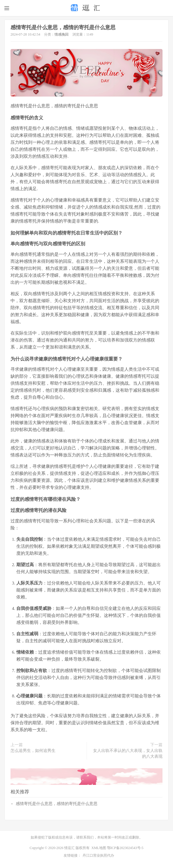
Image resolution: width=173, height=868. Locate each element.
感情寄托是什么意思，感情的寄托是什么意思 (63, 27)
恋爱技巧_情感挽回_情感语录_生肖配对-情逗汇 (86, 8)
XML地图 (99, 848)
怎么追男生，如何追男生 (33, 751)
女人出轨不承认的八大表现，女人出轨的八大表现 (128, 754)
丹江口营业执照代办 (98, 855)
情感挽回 (62, 34)
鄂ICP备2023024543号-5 (125, 848)
